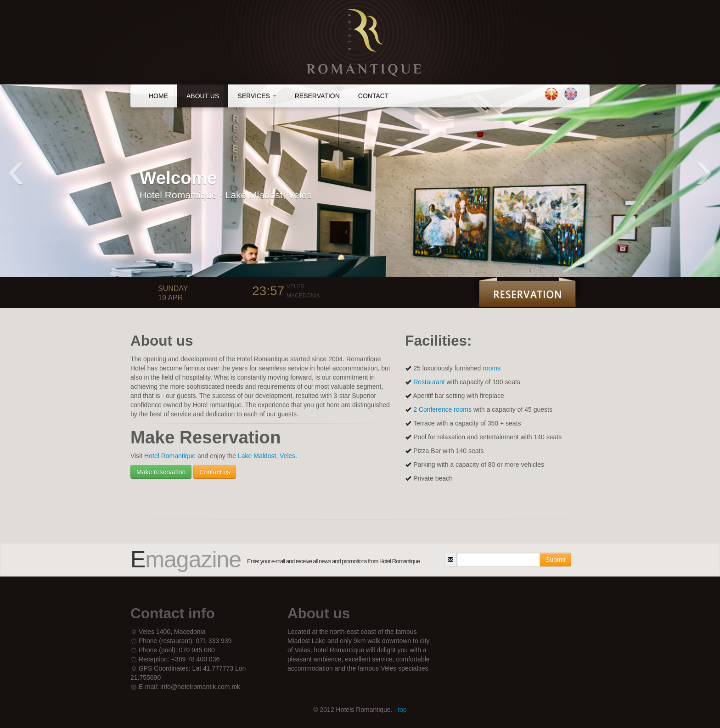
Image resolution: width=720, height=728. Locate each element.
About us (203, 96)
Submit (556, 560)
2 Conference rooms (443, 409)
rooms (492, 368)
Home (158, 96)
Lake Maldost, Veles (267, 456)
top (402, 710)
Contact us (215, 472)
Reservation (317, 96)
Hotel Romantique (171, 456)
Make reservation (161, 472)
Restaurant (429, 382)
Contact (374, 96)
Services (257, 96)
